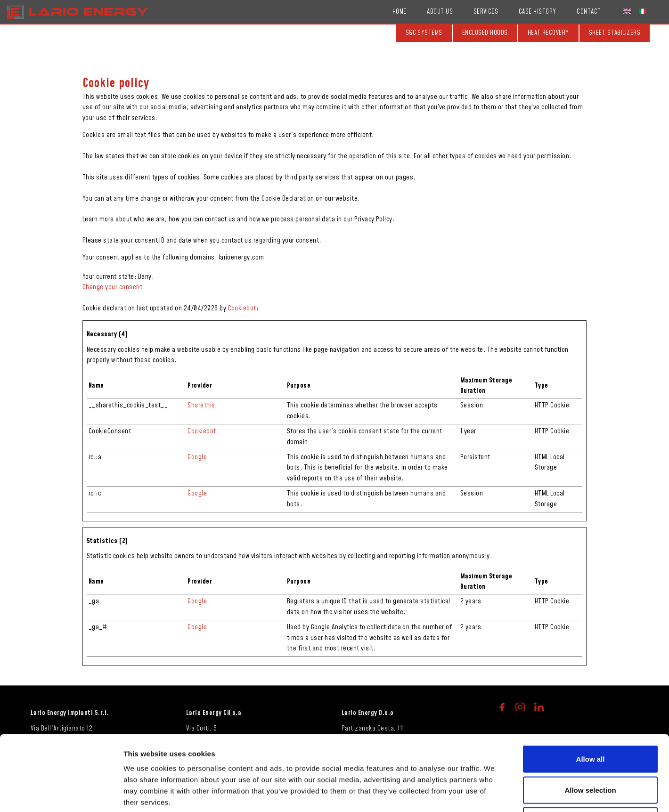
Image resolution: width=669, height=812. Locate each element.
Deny (591, 750)
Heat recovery (548, 33)
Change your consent (112, 287)
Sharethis (201, 406)
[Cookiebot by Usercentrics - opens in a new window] (61, 794)
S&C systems (424, 33)
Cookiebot (242, 309)
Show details (494, 793)
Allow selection (590, 719)
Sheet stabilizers (615, 33)
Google (197, 457)
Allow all (591, 688)
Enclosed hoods (485, 33)
